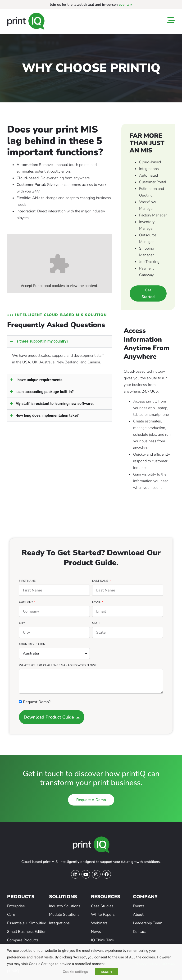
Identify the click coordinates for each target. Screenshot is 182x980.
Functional (42, 286)
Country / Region (32, 644)
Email (97, 602)
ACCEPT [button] (107, 972)
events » (125, 5)
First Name (27, 581)
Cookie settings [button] (75, 972)
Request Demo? (37, 702)
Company (26, 602)
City (22, 623)
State (96, 623)
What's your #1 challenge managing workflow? (58, 665)
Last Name (101, 581)
